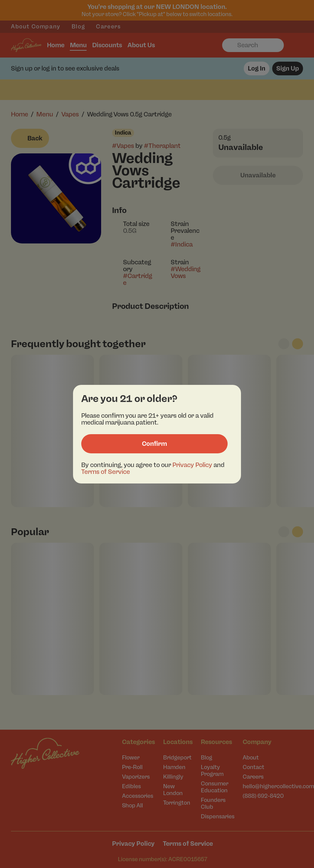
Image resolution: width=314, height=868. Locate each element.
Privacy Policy (192, 465)
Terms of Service (106, 472)
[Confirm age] (154, 444)
